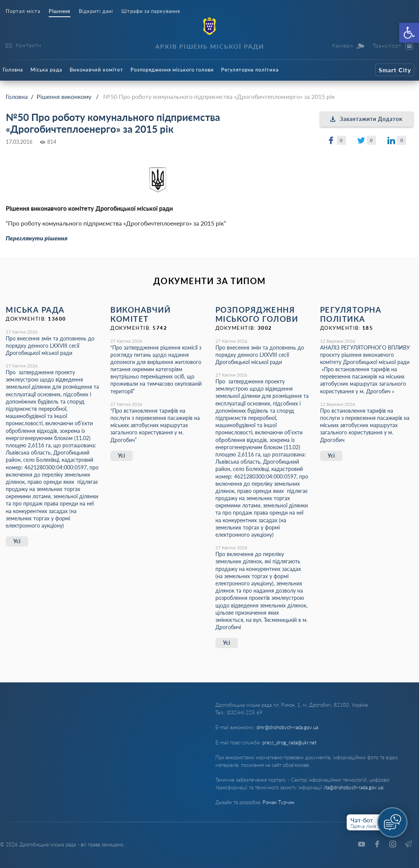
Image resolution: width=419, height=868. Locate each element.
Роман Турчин (278, 802)
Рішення (60, 11)
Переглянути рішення (37, 238)
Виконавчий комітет (96, 70)
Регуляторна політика (250, 70)
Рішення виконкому (64, 96)
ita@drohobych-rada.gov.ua (354, 787)
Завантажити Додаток (366, 119)
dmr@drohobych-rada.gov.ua (287, 727)
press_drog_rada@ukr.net (289, 742)
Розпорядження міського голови (172, 70)
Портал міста (23, 11)
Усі (17, 541)
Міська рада (46, 70)
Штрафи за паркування (151, 11)
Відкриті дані (96, 11)
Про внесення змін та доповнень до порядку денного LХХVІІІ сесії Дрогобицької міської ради (50, 346)
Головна (13, 70)
